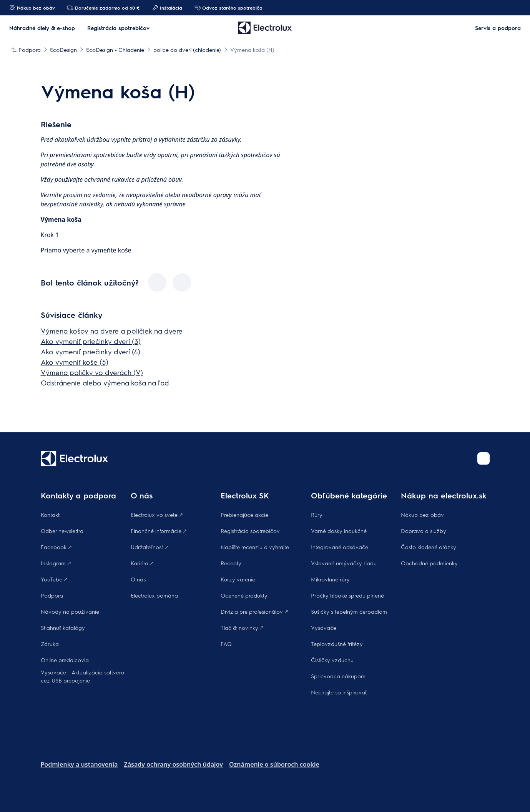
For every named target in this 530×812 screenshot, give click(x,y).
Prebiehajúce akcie (244, 515)
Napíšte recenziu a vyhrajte (255, 547)
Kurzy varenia (238, 579)
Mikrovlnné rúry (330, 579)
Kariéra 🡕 (142, 563)
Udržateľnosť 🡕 (150, 547)
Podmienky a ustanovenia (79, 764)
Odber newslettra (62, 531)
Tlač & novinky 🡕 (242, 628)
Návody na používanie (70, 611)
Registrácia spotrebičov (250, 531)
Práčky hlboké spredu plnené (347, 595)
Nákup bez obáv (32, 8)
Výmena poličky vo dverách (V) (92, 372)
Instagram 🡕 (56, 563)
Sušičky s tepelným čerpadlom (349, 611)
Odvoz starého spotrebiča (228, 8)
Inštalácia (167, 8)
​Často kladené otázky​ (429, 547)
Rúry (317, 515)
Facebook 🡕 (56, 547)
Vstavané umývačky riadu (344, 563)
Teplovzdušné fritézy (337, 644)
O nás (138, 579)
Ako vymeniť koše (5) (75, 362)
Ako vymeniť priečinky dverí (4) (91, 351)
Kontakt (50, 515)
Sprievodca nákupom (338, 676)
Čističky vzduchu (332, 660)
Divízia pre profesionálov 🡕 (254, 611)
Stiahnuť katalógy (63, 628)
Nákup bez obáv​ (422, 515)
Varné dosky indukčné (339, 531)
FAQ (226, 644)
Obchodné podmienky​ (429, 563)
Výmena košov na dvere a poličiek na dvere (112, 331)
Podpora (52, 595)
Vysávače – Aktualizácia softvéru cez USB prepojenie (82, 676)
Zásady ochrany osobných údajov (173, 764)
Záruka (50, 644)
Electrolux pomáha (154, 595)
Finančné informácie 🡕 (159, 531)
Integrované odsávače (340, 547)
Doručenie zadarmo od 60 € (104, 8)
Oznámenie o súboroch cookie (274, 764)
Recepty (231, 563)
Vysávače (324, 628)
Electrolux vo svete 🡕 (157, 515)
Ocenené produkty (244, 595)
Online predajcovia (65, 660)
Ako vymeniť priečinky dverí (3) (91, 341)
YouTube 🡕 (54, 579)
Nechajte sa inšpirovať (339, 692)
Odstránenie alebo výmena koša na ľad (105, 383)
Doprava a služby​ (424, 531)
